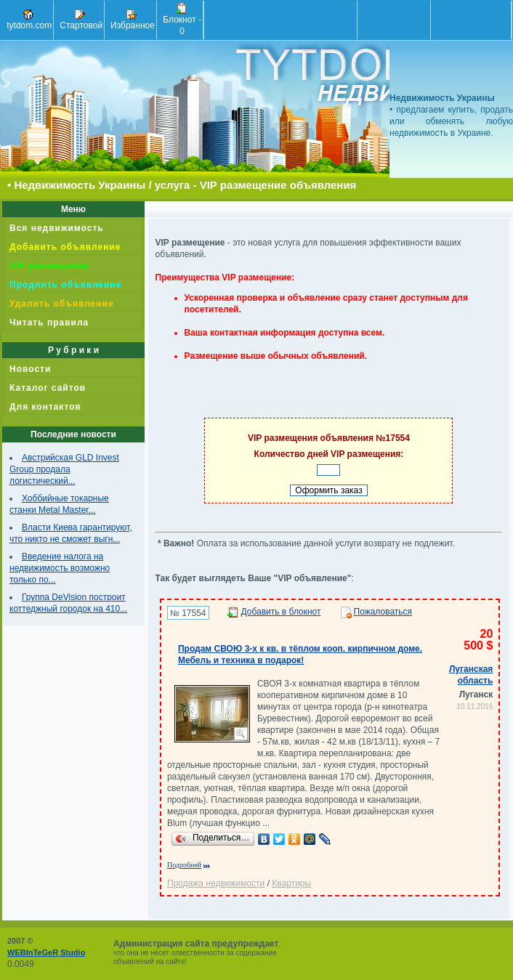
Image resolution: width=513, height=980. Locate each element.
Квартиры (291, 883)
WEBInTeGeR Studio (46, 952)
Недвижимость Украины (80, 185)
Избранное (132, 20)
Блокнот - (181, 20)
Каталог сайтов (48, 388)
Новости (30, 369)
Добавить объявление (65, 247)
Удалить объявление (62, 304)
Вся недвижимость (57, 228)
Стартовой (80, 20)
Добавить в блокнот (281, 612)
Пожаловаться (383, 612)
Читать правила (49, 323)
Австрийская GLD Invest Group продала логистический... (64, 469)
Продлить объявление (65, 285)
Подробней (184, 865)
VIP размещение (49, 266)
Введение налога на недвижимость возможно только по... (60, 568)
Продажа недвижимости (216, 883)
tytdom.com (28, 20)
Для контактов (45, 407)
